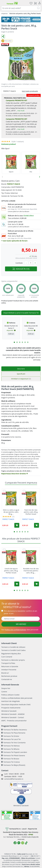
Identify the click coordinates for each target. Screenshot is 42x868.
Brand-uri (5, 673)
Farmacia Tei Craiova (11, 762)
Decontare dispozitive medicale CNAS (16, 704)
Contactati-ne (7, 679)
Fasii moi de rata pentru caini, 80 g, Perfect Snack (31, 512)
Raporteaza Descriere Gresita (15, 474)
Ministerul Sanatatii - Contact (13, 717)
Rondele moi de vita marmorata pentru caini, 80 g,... (31, 571)
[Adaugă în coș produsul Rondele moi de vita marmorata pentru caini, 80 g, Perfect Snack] (37, 584)
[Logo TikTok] (26, 843)
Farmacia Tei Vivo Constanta (13, 743)
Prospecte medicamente (11, 708)
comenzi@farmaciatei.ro (14, 779)
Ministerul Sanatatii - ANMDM (13, 714)
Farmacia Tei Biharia (10, 749)
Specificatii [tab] (21, 374)
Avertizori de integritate (11, 701)
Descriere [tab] (21, 369)
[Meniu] (3, 3)
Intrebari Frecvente (9, 670)
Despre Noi (6, 688)
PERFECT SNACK (13, 184)
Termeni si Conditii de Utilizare (13, 647)
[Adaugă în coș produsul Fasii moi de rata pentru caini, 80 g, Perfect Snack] (37, 525)
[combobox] (21, 8)
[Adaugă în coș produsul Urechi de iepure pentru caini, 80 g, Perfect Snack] (17, 584)
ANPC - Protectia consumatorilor (14, 721)
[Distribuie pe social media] (3, 36)
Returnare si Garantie (10, 666)
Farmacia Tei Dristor (10, 736)
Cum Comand (7, 657)
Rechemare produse (9, 676)
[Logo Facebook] (15, 843)
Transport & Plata (8, 663)
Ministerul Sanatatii (9, 711)
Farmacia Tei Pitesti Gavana (13, 755)
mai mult (21, 111)
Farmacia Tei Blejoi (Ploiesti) (13, 765)
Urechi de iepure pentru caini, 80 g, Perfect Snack (11, 571)
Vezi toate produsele (30, 91)
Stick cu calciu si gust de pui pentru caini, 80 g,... (11, 512)
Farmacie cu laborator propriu (13, 660)
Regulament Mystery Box (11, 653)
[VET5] (21, 19)
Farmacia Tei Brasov (10, 759)
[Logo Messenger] (19, 843)
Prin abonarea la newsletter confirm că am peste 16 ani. (20, 612)
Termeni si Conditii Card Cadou (13, 650)
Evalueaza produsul (9, 144)
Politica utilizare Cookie (10, 695)
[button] (14, 342)
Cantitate (19, 263)
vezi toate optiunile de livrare (14, 241)
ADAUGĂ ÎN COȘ (21, 269)
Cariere (4, 692)
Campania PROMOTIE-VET (16, 100)
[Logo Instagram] (23, 843)
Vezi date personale (20, 630)
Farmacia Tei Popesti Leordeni (14, 752)
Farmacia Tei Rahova (10, 746)
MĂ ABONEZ (21, 624)
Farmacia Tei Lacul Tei (11, 739)
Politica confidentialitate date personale (17, 698)
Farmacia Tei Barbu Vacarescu (14, 730)
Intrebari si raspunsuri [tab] (21, 379)
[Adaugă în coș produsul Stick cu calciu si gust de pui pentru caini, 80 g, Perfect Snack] (17, 525)
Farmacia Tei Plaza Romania (13, 733)
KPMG (31, 835)
